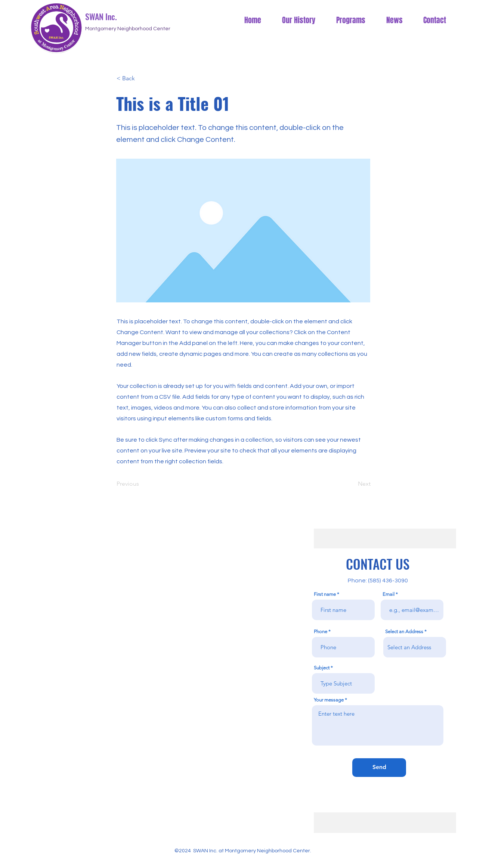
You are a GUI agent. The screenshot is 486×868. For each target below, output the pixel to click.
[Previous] (141, 484)
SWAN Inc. (102, 16)
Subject (322, 668)
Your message (329, 700)
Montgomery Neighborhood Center (128, 29)
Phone (321, 631)
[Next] (352, 484)
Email (389, 594)
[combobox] (415, 647)
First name (325, 594)
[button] (141, 78)
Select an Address (404, 631)
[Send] (379, 768)
